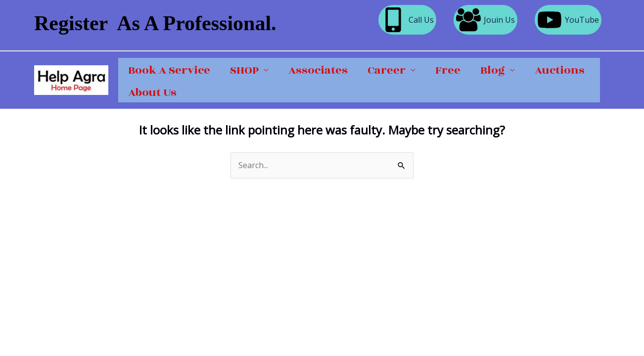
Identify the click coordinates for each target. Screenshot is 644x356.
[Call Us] (407, 20)
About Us (152, 92)
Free (448, 70)
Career (387, 70)
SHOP (244, 70)
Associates (318, 70)
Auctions (560, 70)
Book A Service (169, 70)
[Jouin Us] (485, 20)
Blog (493, 70)
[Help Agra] (71, 79)
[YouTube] (568, 20)
